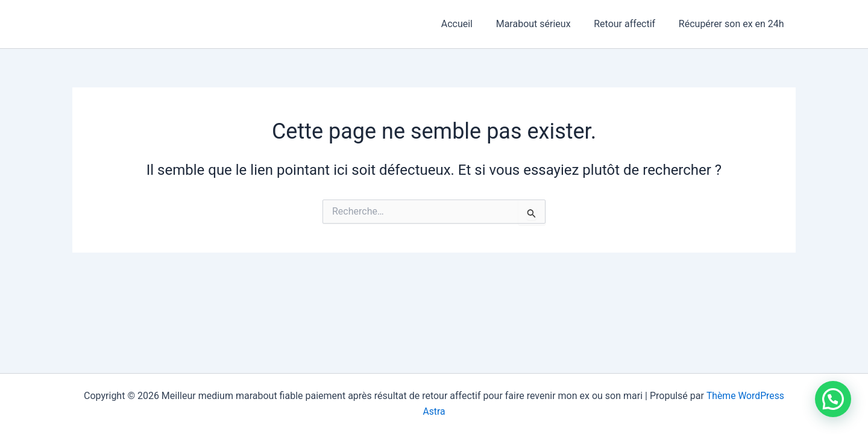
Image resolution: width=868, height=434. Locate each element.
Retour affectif (631, 24)
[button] (833, 399)
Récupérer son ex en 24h (733, 24)
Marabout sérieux (543, 24)
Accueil (471, 24)
